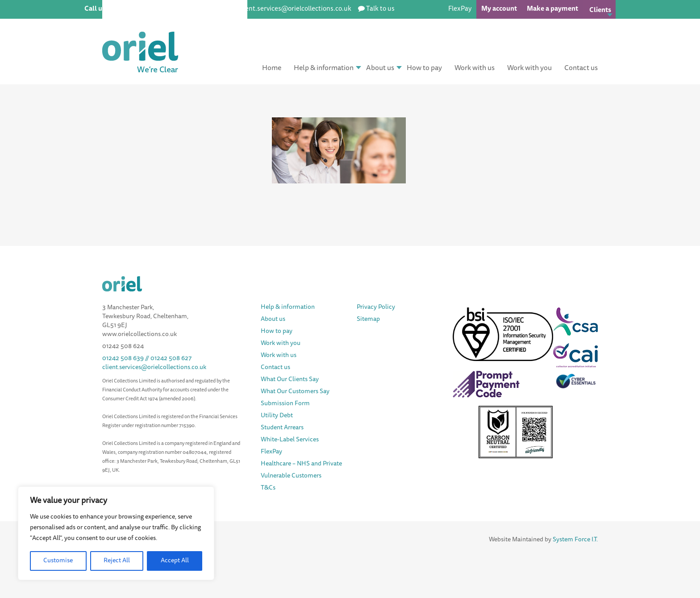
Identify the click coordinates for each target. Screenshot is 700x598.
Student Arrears (282, 428)
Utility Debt (277, 416)
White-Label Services (290, 440)
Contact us (581, 68)
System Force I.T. (575, 540)
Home (272, 68)
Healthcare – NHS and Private (302, 464)
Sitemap (368, 320)
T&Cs (268, 488)
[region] (116, 533)
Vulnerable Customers (291, 476)
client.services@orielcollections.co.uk (154, 368)
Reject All (117, 561)
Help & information (324, 68)
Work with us (475, 68)
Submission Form (285, 404)
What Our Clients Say (290, 380)
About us (380, 68)
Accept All (175, 561)
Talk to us (380, 9)
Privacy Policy (376, 307)
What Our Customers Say (295, 392)
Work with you (529, 68)
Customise (58, 561)
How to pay (424, 68)
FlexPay (460, 9)
